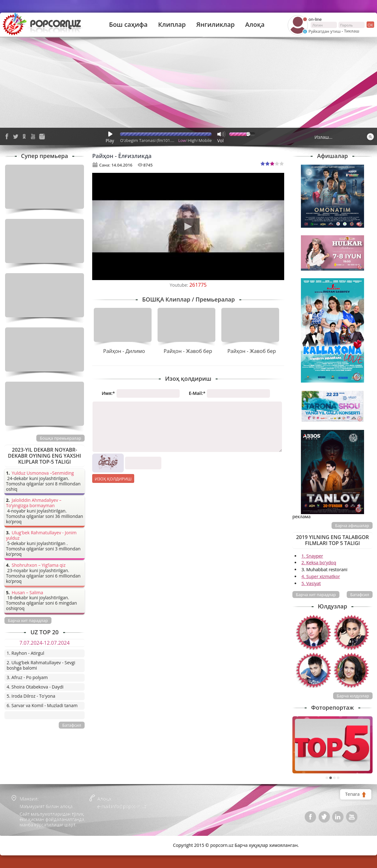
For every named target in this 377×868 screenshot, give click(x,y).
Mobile (205, 140)
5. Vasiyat (311, 583)
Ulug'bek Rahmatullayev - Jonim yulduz (41, 536)
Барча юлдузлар (353, 696)
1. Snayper (312, 556)
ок (370, 25)
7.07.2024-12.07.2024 (44, 643)
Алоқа (255, 25)
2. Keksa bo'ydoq (319, 563)
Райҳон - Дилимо (124, 351)
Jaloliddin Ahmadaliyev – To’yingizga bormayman (34, 503)
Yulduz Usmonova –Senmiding (43, 473)
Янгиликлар (215, 25)
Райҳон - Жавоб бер (188, 351)
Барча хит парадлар (316, 595)
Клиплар (172, 25)
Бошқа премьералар (60, 438)
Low (182, 140)
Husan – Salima (27, 593)
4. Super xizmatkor (321, 576)
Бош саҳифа (128, 25)
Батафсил (360, 595)
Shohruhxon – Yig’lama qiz (39, 565)
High (192, 140)
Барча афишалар (352, 525)
